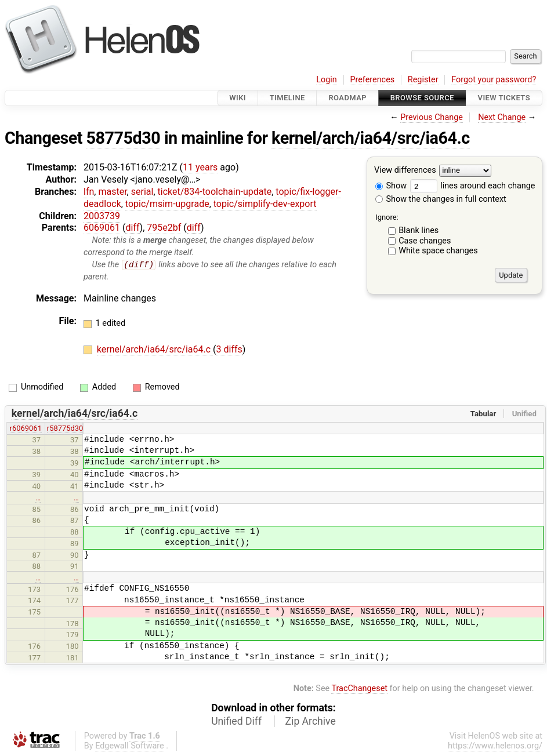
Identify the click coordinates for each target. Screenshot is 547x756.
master (112, 192)
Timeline (287, 98)
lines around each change (473, 186)
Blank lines (419, 230)
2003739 (102, 216)
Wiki (238, 98)
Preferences (372, 80)
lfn (89, 192)
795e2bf (164, 228)
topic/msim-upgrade (167, 204)
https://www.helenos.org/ (495, 746)
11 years (200, 167)
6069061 (102, 228)
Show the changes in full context (441, 199)
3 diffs (229, 350)
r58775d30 (65, 429)
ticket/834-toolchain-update (215, 192)
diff (132, 228)
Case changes (425, 241)
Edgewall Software (130, 746)
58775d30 (124, 138)
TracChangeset (359, 689)
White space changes (438, 251)
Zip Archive (311, 721)
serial (142, 192)
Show (391, 186)
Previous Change (432, 117)
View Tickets (504, 98)
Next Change (502, 117)
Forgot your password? (494, 80)
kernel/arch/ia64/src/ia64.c (371, 138)
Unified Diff (236, 721)
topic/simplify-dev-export (265, 204)
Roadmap (347, 98)
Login (327, 80)
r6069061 (26, 429)
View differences (405, 171)
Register (423, 80)
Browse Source (422, 98)
